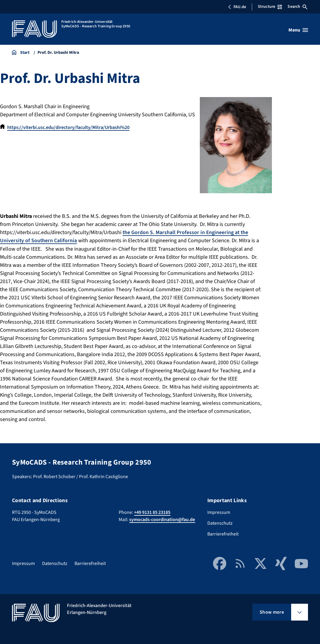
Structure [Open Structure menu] (270, 7)
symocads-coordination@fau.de (162, 520)
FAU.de (237, 7)
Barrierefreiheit (223, 534)
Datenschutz (220, 523)
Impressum (219, 512)
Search (297, 7)
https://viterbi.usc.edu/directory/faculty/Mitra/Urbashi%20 (68, 127)
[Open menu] (298, 30)
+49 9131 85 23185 (152, 512)
